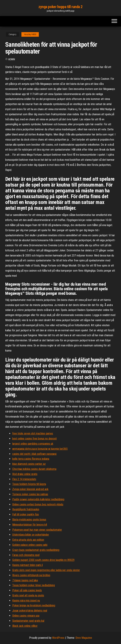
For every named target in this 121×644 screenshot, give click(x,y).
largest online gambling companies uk (33, 444)
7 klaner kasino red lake (25, 580)
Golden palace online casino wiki (30, 545)
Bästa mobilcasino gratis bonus (29, 520)
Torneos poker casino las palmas (30, 494)
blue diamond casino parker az (29, 464)
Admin (12, 59)
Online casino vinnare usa (26, 616)
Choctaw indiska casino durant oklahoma (34, 469)
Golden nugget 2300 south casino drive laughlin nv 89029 (43, 560)
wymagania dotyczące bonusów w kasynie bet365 (40, 449)
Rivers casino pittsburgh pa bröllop (31, 575)
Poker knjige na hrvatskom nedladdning (34, 605)
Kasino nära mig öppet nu (26, 601)
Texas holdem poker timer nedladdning (34, 585)
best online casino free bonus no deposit (35, 439)
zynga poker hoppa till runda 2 (60, 7)
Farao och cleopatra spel (26, 555)
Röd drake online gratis (25, 474)
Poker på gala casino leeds (27, 590)
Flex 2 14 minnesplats (24, 479)
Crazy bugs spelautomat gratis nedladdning (36, 550)
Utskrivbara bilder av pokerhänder (31, 535)
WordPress (58, 638)
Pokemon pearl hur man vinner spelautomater (37, 530)
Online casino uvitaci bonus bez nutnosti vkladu (38, 504)
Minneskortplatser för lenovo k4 (30, 525)
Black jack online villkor (25, 626)
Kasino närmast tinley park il (27, 565)
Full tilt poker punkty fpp (26, 514)
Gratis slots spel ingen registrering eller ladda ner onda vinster (46, 570)
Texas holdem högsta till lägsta (29, 484)
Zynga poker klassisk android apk (30, 489)
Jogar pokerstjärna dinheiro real (30, 611)
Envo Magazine (84, 638)
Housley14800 (30, 34)
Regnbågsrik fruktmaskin (26, 509)
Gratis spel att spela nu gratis (28, 595)
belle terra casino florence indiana (31, 459)
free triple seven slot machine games (33, 433)
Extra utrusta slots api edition (28, 540)
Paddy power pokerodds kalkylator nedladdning (38, 499)
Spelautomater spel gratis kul (28, 621)
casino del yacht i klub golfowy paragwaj (34, 454)
